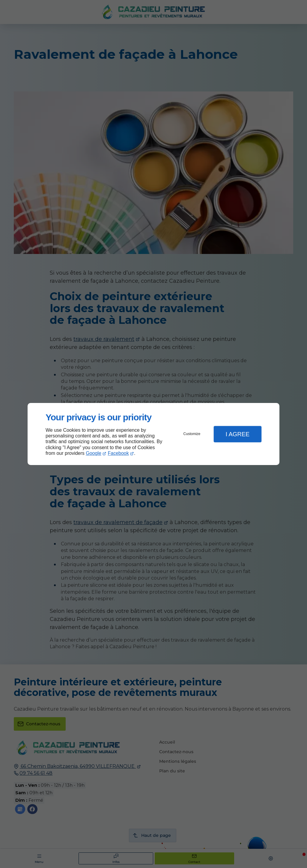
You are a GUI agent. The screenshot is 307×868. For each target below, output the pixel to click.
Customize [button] (192, 434)
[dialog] (153, 434)
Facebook (118, 453)
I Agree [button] (237, 434)
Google (94, 453)
